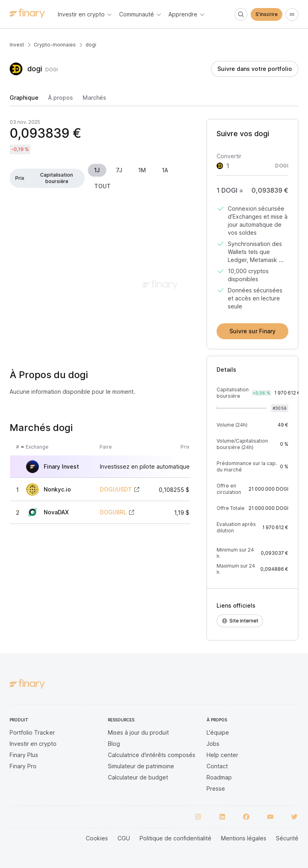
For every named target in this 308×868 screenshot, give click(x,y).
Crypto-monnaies (55, 45)
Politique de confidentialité (175, 838)
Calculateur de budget (138, 777)
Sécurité (287, 838)
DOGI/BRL (113, 512)
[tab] (24, 100)
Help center (222, 755)
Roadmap (219, 777)
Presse (216, 788)
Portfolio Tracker (32, 732)
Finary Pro (23, 766)
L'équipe (218, 732)
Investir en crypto (33, 744)
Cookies (97, 838)
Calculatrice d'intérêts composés (152, 755)
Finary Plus (24, 755)
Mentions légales (244, 838)
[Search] (241, 14)
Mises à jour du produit (138, 732)
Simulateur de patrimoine (141, 766)
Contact (217, 766)
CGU (124, 838)
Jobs (213, 744)
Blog (114, 744)
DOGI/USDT (116, 489)
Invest (17, 45)
